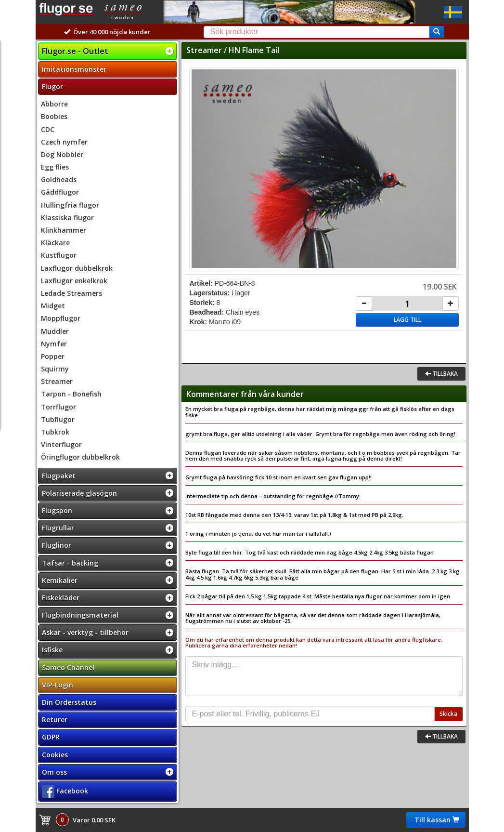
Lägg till (407, 320)
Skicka (448, 714)
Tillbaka (441, 374)
